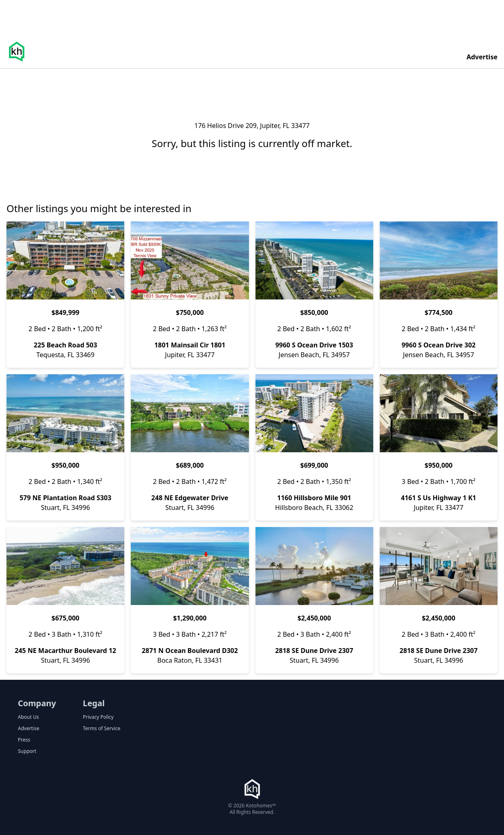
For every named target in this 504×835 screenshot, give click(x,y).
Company (37, 703)
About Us (28, 717)
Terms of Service (102, 729)
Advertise (482, 57)
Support (27, 751)
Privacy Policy (98, 717)
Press (24, 740)
